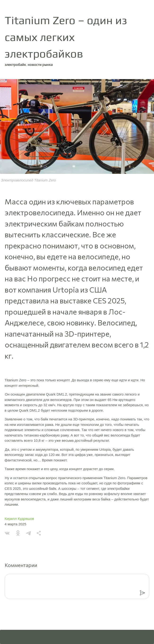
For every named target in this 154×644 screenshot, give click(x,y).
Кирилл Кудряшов (19, 519)
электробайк (15, 65)
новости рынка (40, 65)
